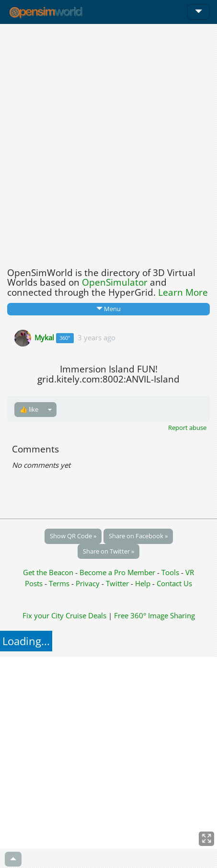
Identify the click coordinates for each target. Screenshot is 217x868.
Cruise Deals (86, 615)
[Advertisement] (108, 143)
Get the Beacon (48, 572)
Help (143, 583)
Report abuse (187, 428)
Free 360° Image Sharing (154, 615)
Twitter (117, 583)
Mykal (44, 337)
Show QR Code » (73, 536)
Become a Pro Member (118, 572)
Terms (60, 583)
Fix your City (43, 615)
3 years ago (97, 337)
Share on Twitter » (108, 551)
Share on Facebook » (138, 536)
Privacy (88, 583)
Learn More (183, 292)
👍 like (29, 409)
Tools (171, 572)
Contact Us (174, 583)
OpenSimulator (115, 282)
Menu (108, 309)
